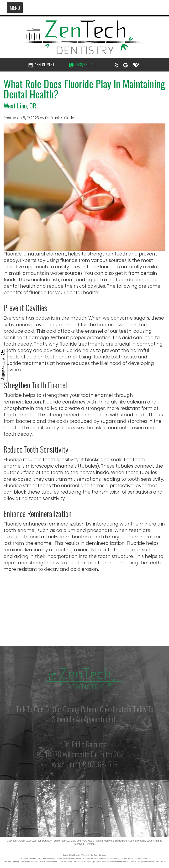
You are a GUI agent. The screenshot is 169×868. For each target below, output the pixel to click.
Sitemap (90, 844)
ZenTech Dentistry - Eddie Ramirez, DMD (54, 841)
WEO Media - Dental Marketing (98, 841)
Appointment (41, 65)
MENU (15, 8)
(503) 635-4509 (84, 65)
